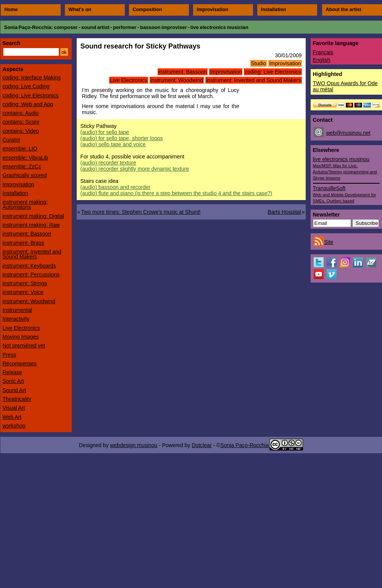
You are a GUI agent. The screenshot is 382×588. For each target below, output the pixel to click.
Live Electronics (129, 80)
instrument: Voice (23, 292)
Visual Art (14, 408)
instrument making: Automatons (25, 204)
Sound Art (15, 390)
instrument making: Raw (31, 225)
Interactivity (16, 319)
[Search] (31, 52)
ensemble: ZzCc (22, 166)
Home (11, 10)
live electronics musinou (345, 168)
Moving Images (21, 337)
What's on (80, 10)
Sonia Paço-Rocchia (28, 27)
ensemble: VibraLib (26, 158)
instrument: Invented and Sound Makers (253, 80)
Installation (274, 10)
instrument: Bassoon (183, 72)
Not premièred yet (24, 346)
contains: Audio (21, 113)
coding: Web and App (28, 104)
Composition (147, 10)
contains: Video (21, 131)
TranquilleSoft (345, 194)
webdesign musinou (134, 445)
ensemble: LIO (20, 149)
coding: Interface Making (32, 78)
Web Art (12, 417)
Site (329, 242)
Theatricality (17, 399)
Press (10, 355)
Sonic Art (13, 381)
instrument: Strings (25, 283)
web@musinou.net (348, 133)
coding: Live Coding (26, 86)
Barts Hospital (284, 212)
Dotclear (201, 445)
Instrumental (17, 310)
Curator (12, 140)
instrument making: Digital (33, 216)
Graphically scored (25, 175)
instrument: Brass (23, 243)
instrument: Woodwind (177, 80)
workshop (14, 426)
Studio (259, 63)
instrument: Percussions (31, 275)
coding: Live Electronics (273, 72)
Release (12, 372)
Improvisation (213, 10)
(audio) (105, 132)
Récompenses (20, 363)
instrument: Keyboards (29, 266)
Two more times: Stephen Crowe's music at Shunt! (141, 212)
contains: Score (21, 122)
